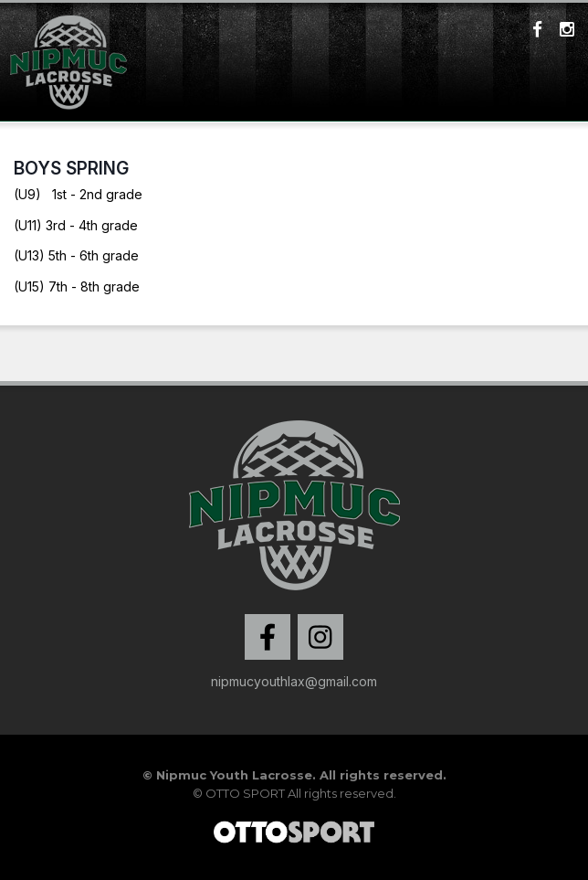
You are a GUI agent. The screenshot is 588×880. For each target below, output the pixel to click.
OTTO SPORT (245, 793)
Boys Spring (71, 168)
